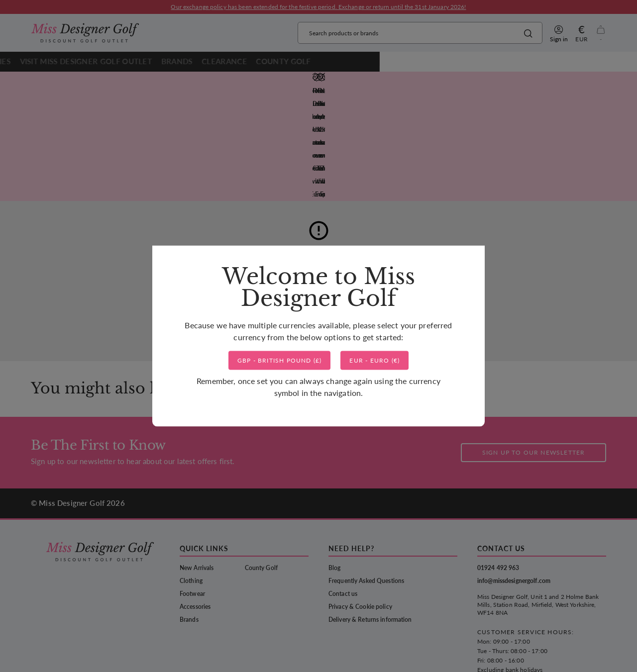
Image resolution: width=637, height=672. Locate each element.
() (280, 419)
